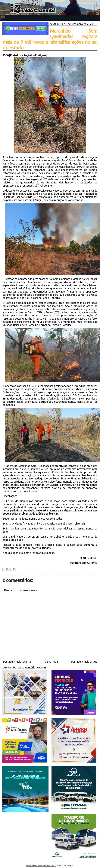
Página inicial (51, 662)
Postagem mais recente (17, 662)
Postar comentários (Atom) (29, 667)
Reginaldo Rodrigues (35, 55)
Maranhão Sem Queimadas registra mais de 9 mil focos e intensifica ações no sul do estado (50, 39)
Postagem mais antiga (84, 662)
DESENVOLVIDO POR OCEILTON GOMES (41, 866)
